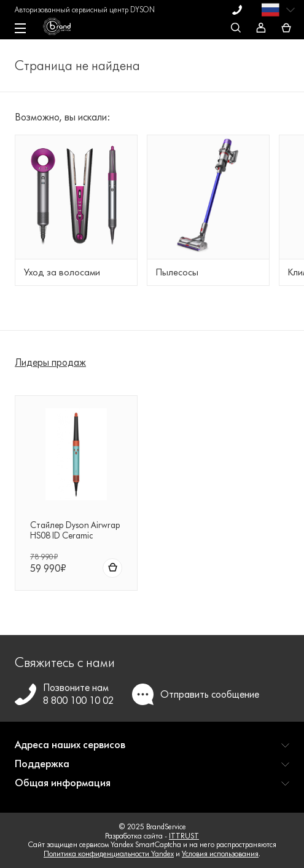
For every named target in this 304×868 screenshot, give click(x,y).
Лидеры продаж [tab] (50, 362)
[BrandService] (63, 30)
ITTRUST (184, 836)
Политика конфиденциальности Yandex (109, 854)
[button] (152, 750)
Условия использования (220, 854)
